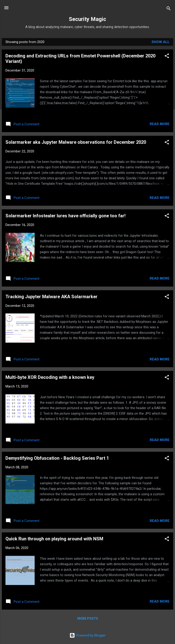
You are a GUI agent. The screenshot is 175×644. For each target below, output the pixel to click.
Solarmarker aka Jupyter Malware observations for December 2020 (76, 142)
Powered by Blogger (88, 635)
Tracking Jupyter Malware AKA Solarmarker (51, 297)
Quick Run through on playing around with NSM (54, 539)
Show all (161, 42)
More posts (88, 618)
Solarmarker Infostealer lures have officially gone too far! (66, 216)
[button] (167, 57)
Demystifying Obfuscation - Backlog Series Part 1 (57, 458)
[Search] (169, 9)
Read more (160, 124)
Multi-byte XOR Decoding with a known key (50, 377)
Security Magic (87, 19)
